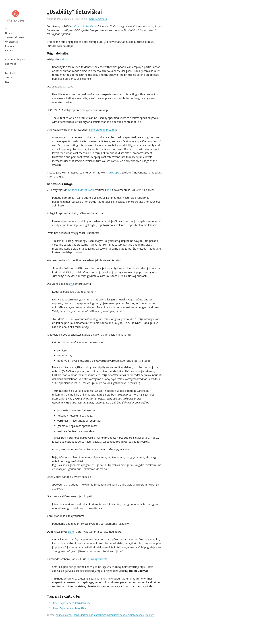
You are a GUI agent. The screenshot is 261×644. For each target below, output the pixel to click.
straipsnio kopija (83, 26)
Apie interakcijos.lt (15, 59)
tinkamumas (137, 615)
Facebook (10, 73)
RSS (7, 82)
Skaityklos (11, 64)
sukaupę (114, 172)
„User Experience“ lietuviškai (69, 608)
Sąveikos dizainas (15, 37)
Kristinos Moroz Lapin (81, 190)
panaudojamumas (83, 615)
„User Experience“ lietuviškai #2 (71, 603)
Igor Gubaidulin (65, 19)
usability (149, 615)
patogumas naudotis (118, 615)
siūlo (71, 532)
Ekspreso (10, 46)
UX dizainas (11, 42)
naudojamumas (64, 615)
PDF (110, 190)
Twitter (9, 77)
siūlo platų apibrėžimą (103, 130)
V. (71, 284)
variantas (65, 59)
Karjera (9, 50)
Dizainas (10, 33)
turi (65, 86)
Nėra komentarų (98, 19)
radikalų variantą (97, 559)
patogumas (100, 615)
